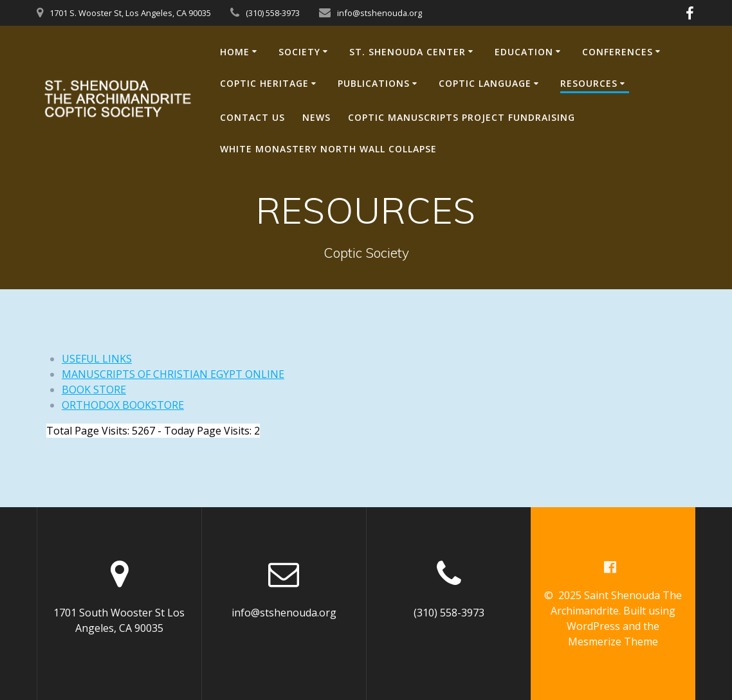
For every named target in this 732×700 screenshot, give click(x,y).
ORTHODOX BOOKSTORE (123, 405)
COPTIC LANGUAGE (485, 83)
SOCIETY (299, 52)
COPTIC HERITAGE (264, 83)
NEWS (316, 117)
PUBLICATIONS (374, 83)
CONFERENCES (618, 52)
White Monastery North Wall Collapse (328, 149)
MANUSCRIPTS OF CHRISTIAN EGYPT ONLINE (173, 374)
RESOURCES (589, 83)
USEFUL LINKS (97, 359)
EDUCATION (524, 52)
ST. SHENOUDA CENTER (407, 52)
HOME (235, 52)
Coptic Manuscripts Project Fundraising (462, 117)
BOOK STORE (94, 390)
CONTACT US (252, 117)
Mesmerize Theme (613, 642)
